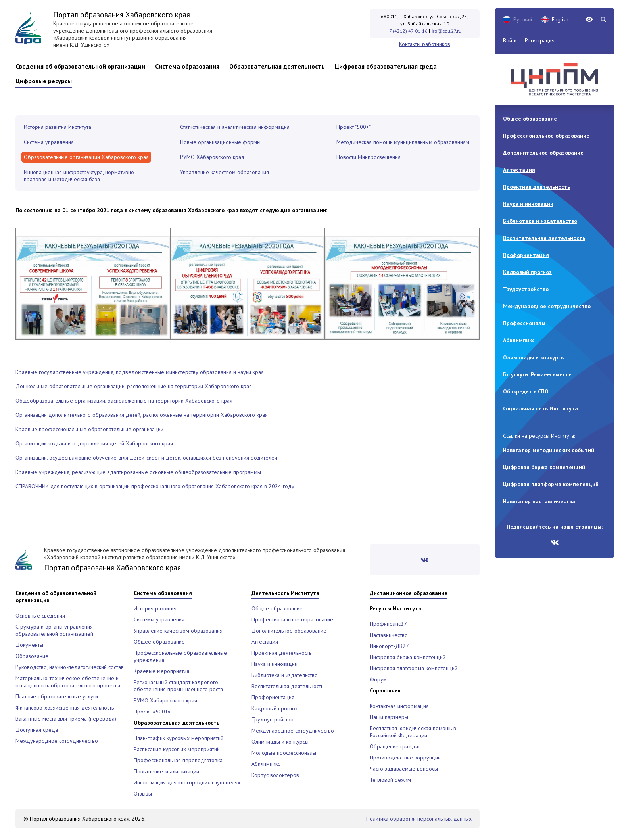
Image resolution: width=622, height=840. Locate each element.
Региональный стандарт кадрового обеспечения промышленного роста (178, 686)
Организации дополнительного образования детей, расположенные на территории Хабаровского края (142, 415)
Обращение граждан (395, 746)
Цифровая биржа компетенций (544, 467)
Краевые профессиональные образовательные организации (89, 429)
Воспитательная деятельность (544, 238)
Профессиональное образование (546, 136)
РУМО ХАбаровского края (212, 157)
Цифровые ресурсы (44, 81)
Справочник (385, 690)
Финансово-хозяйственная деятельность (65, 708)
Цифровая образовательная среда (386, 66)
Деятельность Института (285, 593)
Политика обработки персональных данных (419, 819)
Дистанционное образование (409, 593)
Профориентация (526, 255)
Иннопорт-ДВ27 (389, 646)
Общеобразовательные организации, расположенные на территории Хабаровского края (124, 401)
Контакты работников (425, 44)
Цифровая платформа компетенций (551, 484)
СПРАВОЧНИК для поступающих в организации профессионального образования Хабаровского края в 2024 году (155, 486)
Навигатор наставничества (539, 501)
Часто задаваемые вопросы (404, 769)
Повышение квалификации (166, 771)
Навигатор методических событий (549, 450)
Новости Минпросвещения (369, 157)
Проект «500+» (152, 712)
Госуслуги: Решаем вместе (537, 374)
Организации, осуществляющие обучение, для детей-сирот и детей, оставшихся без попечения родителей (146, 458)
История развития (155, 608)
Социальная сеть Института (540, 408)
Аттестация (519, 170)
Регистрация (540, 40)
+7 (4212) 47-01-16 (407, 31)
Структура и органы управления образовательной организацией (54, 630)
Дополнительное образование (543, 153)
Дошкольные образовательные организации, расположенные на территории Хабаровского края (134, 386)
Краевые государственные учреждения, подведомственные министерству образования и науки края (140, 372)
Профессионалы (524, 323)
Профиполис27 (388, 624)
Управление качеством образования (225, 172)
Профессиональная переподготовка (178, 760)
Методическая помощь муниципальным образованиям (403, 142)
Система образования (187, 66)
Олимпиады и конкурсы (534, 357)
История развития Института (58, 127)
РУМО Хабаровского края (165, 700)
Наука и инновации (528, 204)
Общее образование (530, 119)
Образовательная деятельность (277, 66)
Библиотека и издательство (540, 221)
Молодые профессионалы (284, 753)
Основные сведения (40, 616)
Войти (510, 40)
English (555, 19)
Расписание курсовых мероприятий (177, 749)
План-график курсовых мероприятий (179, 738)
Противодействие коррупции (405, 758)
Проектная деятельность (537, 187)
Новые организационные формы (220, 142)
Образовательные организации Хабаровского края (86, 157)
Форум (378, 679)
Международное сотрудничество (547, 306)
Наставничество (389, 635)
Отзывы (143, 794)
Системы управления (159, 619)
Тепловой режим (390, 780)
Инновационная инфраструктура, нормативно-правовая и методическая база (80, 176)
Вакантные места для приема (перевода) (66, 719)
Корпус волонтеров (275, 775)
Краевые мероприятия (161, 671)
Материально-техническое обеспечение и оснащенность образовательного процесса (68, 682)
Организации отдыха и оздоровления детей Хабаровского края (94, 443)
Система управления (49, 142)
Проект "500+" (353, 127)
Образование (32, 656)
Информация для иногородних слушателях (187, 782)
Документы (29, 645)
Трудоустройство (526, 289)
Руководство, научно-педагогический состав (70, 667)
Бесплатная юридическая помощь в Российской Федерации (413, 732)
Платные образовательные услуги (57, 696)
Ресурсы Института (395, 608)
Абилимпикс (519, 340)
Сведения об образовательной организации (80, 66)
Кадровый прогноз (527, 272)
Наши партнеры (389, 717)
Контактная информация (399, 706)
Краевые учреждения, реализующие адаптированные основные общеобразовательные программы (138, 472)
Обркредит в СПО (526, 391)
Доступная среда (37, 730)
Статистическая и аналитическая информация (235, 127)
